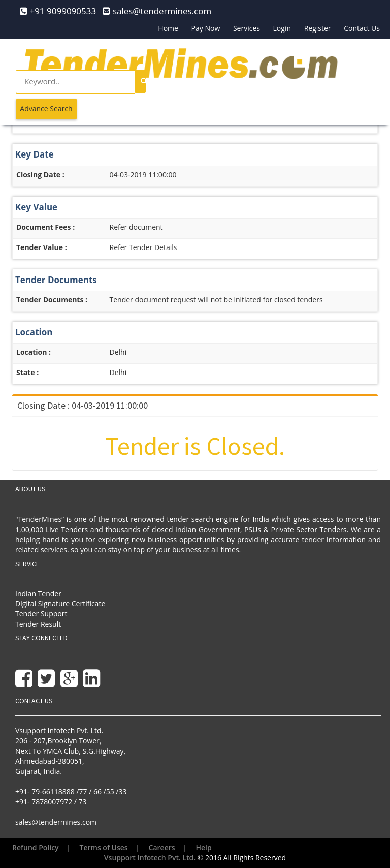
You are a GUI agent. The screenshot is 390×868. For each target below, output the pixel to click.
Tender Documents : (52, 300)
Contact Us (362, 28)
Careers (162, 847)
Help (204, 847)
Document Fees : (45, 227)
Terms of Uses (104, 847)
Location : (34, 352)
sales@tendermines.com (56, 822)
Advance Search (46, 108)
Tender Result (38, 624)
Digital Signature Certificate (60, 603)
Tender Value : (42, 247)
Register (318, 28)
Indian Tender (38, 593)
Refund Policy (36, 847)
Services (247, 28)
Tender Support (41, 614)
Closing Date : (40, 175)
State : (27, 372)
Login (282, 28)
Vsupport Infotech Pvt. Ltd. (150, 858)
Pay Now (206, 28)
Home (168, 28)
